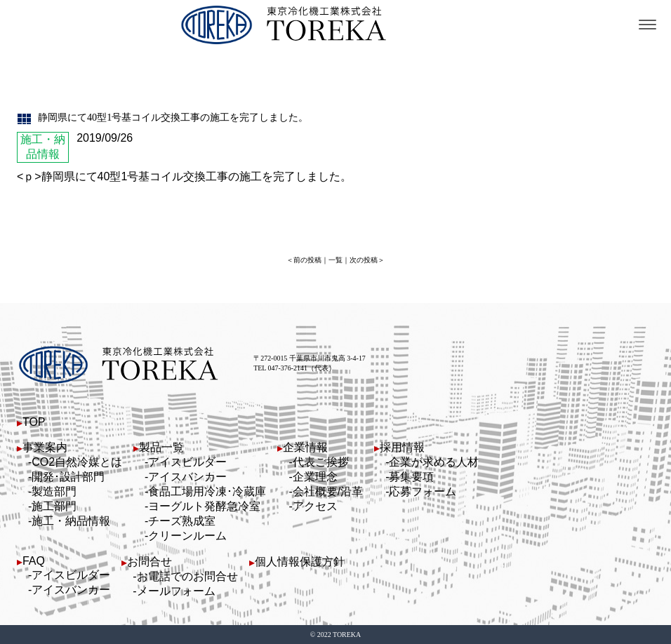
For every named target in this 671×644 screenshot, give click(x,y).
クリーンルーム (187, 536)
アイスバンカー (187, 477)
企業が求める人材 (434, 462)
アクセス (315, 506)
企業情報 (305, 447)
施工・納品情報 (71, 521)
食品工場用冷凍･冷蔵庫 (207, 491)
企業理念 (315, 477)
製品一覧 (161, 447)
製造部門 (54, 491)
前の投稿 (307, 260)
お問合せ (150, 562)
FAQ (34, 561)
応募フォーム (423, 491)
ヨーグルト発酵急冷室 (204, 506)
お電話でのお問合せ (187, 576)
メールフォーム (176, 591)
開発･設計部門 (68, 477)
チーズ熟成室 (182, 521)
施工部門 (54, 506)
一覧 (335, 260)
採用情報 (402, 447)
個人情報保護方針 (300, 562)
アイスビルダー (187, 462)
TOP (34, 422)
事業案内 (45, 447)
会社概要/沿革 (328, 491)
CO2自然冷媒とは (77, 462)
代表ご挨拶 (321, 462)
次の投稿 (364, 260)
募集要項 (411, 477)
